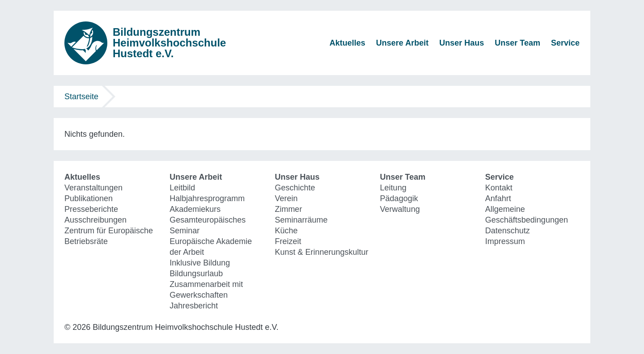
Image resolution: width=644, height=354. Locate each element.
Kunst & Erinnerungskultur (321, 252)
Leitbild (182, 188)
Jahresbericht (194, 306)
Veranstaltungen (93, 188)
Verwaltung (400, 209)
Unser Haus (462, 43)
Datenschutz (508, 231)
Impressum (505, 241)
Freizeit (288, 241)
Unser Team (517, 43)
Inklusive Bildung (200, 263)
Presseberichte (91, 209)
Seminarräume (301, 220)
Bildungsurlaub (196, 274)
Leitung (393, 188)
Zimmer (288, 209)
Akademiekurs (195, 209)
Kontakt (499, 188)
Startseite (81, 97)
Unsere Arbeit (402, 43)
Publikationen (89, 198)
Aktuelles (347, 43)
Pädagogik (399, 198)
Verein (286, 198)
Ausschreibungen (95, 220)
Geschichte (295, 188)
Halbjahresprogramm (207, 198)
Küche (286, 231)
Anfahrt (498, 198)
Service (565, 43)
